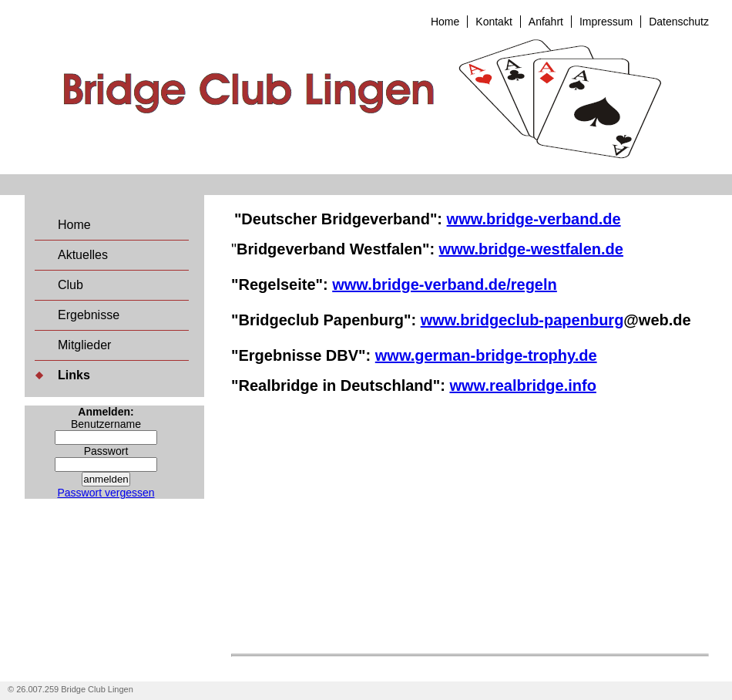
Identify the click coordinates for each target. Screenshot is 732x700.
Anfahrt (546, 22)
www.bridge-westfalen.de (531, 249)
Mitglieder (84, 345)
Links (74, 375)
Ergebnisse (89, 315)
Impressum (606, 22)
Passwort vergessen (106, 493)
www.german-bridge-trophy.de (486, 355)
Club (71, 285)
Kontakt (494, 22)
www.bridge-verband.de (534, 219)
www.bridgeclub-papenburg (522, 320)
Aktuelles (83, 255)
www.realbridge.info (522, 385)
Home (445, 22)
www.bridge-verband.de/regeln (445, 284)
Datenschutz (679, 22)
